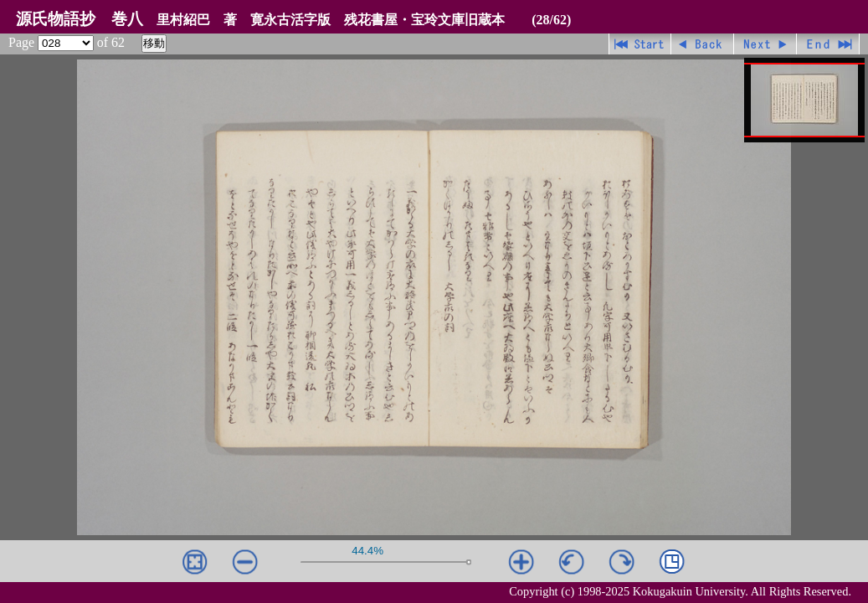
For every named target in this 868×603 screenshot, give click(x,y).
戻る (703, 44)
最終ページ (828, 44)
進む (765, 44)
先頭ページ (640, 44)
